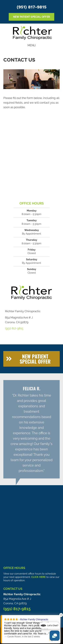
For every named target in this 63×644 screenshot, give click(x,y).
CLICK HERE (38, 577)
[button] (32, 359)
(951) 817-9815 (32, 7)
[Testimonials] (32, 429)
